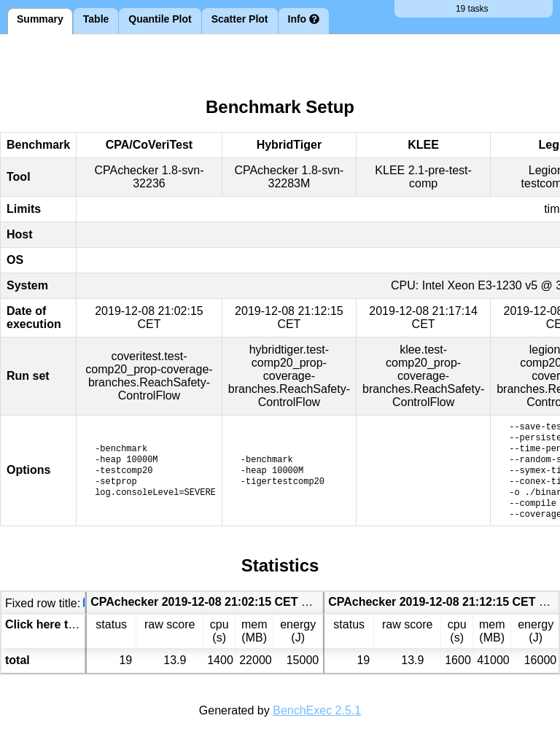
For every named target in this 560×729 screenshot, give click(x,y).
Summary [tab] (40, 19)
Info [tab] (304, 19)
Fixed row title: (43, 603)
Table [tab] (96, 19)
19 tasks (474, 9)
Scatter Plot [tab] (240, 19)
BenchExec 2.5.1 (317, 710)
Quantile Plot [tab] (160, 19)
